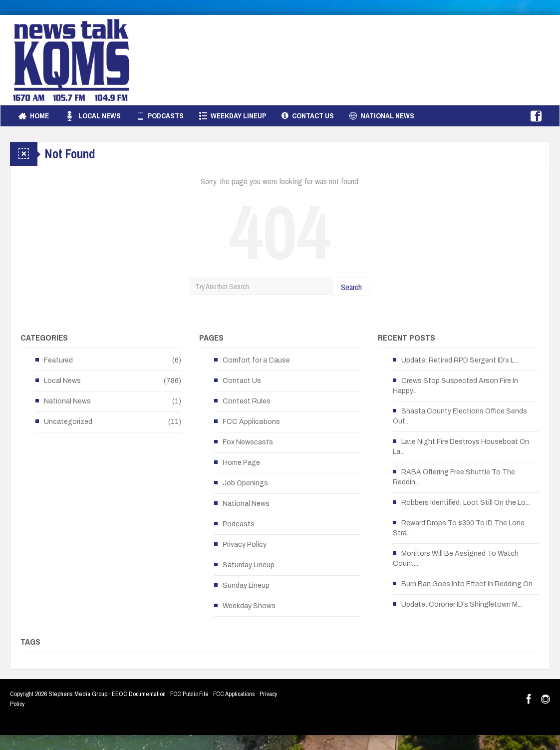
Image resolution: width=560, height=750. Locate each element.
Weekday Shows (249, 606)
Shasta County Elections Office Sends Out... (460, 416)
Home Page (241, 463)
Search (351, 287)
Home (34, 116)
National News (382, 116)
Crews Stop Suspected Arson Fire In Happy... (455, 386)
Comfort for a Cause (256, 360)
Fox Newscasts (248, 442)
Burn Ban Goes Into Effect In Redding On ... (470, 584)
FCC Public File (189, 694)
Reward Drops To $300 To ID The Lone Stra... (459, 528)
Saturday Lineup (249, 565)
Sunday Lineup (246, 585)
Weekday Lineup (233, 116)
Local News (93, 116)
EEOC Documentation (139, 694)
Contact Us (308, 116)
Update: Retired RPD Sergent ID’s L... (460, 360)
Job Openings (245, 483)
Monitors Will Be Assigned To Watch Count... (456, 559)
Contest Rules (247, 401)
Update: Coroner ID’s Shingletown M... (462, 604)
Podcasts (160, 116)
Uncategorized (68, 422)
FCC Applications (251, 422)
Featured (58, 360)
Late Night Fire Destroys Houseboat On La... (461, 447)
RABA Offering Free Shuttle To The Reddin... (454, 477)
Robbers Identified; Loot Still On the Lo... (466, 503)
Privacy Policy (245, 545)
